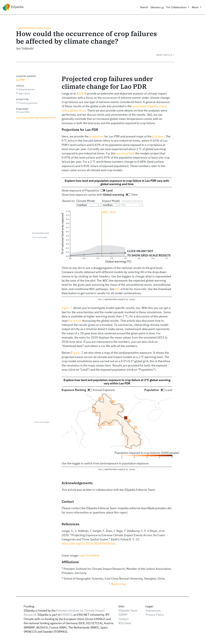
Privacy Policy (155, 615)
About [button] (195, 7)
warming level (125, 153)
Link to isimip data (40, 237)
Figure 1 (67, 308)
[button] (165, 55)
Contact (123, 619)
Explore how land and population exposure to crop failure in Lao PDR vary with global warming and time (117, 182)
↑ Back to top (117, 584)
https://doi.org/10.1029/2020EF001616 (88, 543)
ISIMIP (123, 615)
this (117, 289)
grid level (158, 136)
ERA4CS (67, 615)
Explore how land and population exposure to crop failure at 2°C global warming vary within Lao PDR (117, 382)
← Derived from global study (33, 28)
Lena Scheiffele (89, 555)
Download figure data (41, 233)
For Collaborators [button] (177, 7)
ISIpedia (13, 7)
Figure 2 (77, 353)
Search (144, 7)
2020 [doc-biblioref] (82, 93)
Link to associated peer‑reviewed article (36, 117)
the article (75, 321)
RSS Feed (125, 623)
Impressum (153, 610)
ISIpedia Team (128, 610)
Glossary (157, 7)
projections (96, 136)
